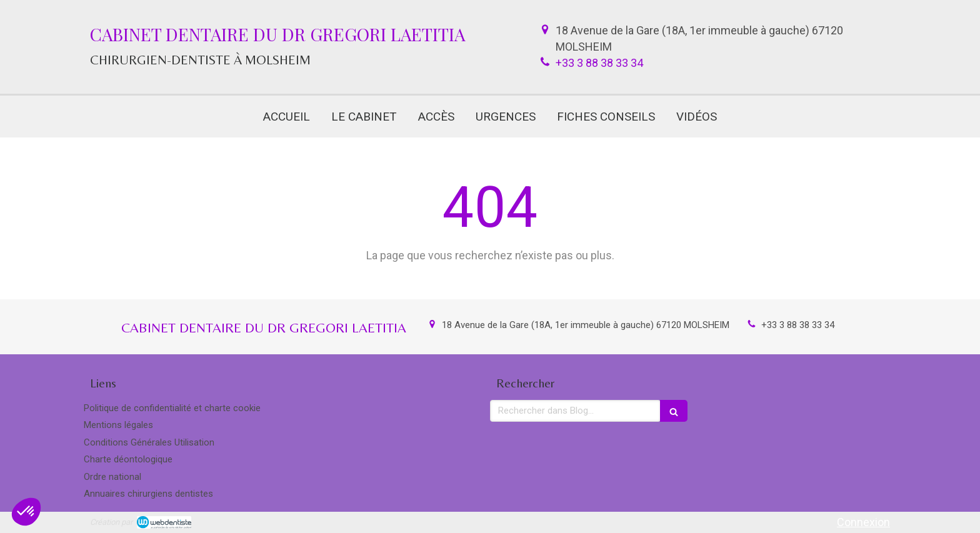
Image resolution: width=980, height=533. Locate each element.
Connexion (863, 522)
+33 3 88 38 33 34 (599, 63)
